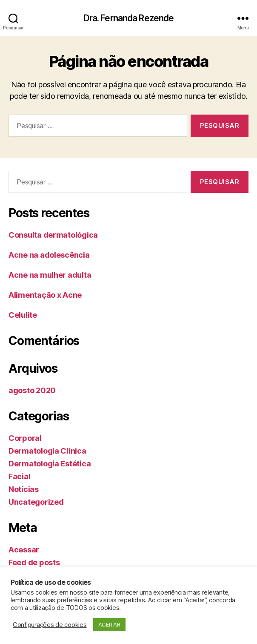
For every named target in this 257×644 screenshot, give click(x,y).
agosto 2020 (32, 390)
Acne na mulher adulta (50, 275)
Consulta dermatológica (53, 235)
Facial (19, 476)
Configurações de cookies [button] (50, 625)
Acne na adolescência (49, 255)
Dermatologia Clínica (47, 451)
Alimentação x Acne (45, 295)
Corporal (25, 438)
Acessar (24, 550)
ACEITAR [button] (109, 624)
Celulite (23, 315)
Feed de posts (34, 562)
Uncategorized (36, 502)
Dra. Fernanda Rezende (129, 18)
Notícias (24, 489)
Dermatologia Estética (50, 464)
